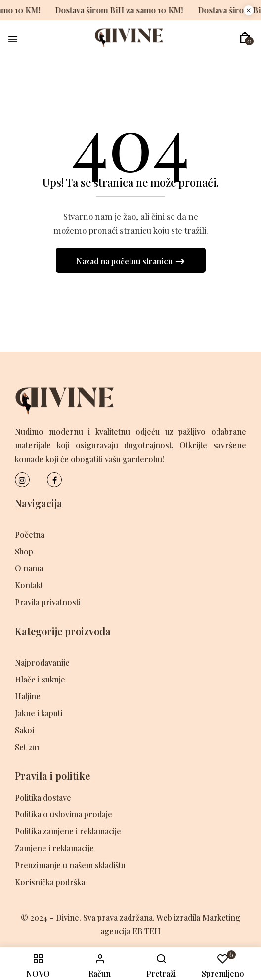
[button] (245, 38)
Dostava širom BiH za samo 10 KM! (109, 10)
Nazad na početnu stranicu (125, 261)
